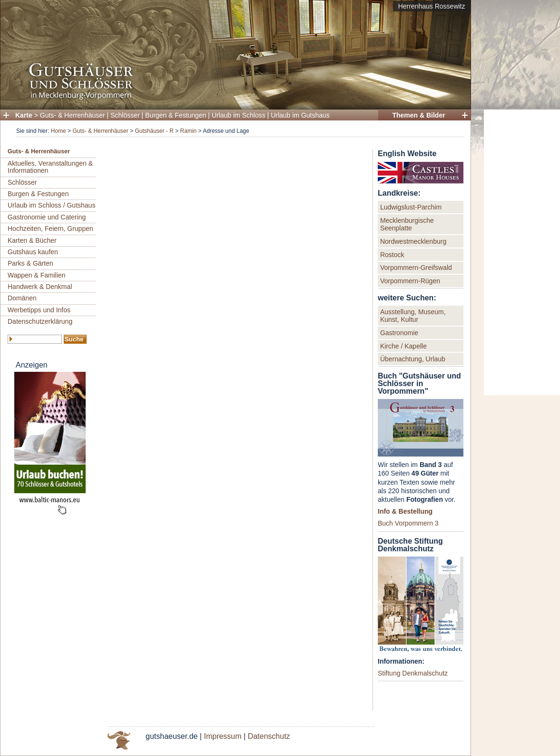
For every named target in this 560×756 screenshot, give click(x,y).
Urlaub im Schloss (239, 115)
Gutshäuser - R (154, 131)
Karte (24, 115)
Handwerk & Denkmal (40, 287)
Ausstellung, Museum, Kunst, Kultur (413, 316)
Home (59, 131)
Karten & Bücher (32, 240)
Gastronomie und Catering (47, 217)
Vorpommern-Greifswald (416, 268)
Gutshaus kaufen (33, 252)
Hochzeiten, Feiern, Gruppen (50, 229)
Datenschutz (269, 736)
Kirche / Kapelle (403, 346)
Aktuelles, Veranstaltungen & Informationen (50, 167)
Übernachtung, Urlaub (413, 359)
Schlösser (125, 115)
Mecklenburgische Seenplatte (407, 224)
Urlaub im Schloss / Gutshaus (51, 205)
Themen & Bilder (418, 115)
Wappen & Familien (37, 275)
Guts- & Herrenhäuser (73, 115)
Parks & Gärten (30, 263)
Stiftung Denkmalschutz (413, 673)
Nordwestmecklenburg (413, 241)
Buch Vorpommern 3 (408, 523)
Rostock (392, 255)
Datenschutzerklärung (40, 321)
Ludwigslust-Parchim (411, 207)
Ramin (189, 131)
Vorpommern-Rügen (410, 281)
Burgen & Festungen (176, 115)
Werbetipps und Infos (39, 310)
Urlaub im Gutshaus (300, 115)
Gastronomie (399, 333)
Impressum (222, 736)
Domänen (22, 298)
